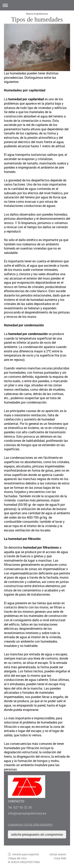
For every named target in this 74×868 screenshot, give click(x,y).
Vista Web (60, 858)
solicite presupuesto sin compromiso (37, 834)
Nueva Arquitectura (37, 14)
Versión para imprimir (23, 854)
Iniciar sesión (58, 854)
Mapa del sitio (18, 858)
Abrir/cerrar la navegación (37, 5)
